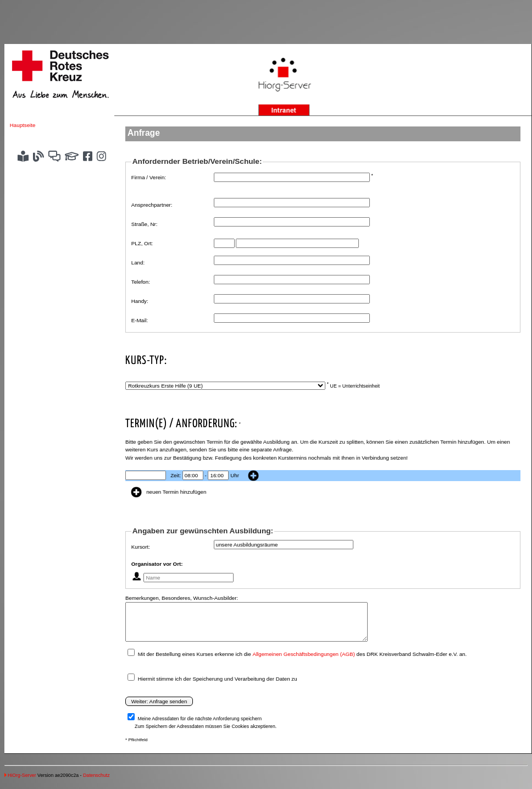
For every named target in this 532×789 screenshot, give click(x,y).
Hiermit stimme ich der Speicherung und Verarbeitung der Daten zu (218, 679)
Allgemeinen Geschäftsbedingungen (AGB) (303, 654)
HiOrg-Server (20, 775)
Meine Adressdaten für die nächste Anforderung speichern (195, 719)
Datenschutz (96, 775)
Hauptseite (23, 125)
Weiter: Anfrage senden (159, 701)
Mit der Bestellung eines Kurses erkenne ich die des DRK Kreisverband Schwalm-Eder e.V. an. (297, 654)
